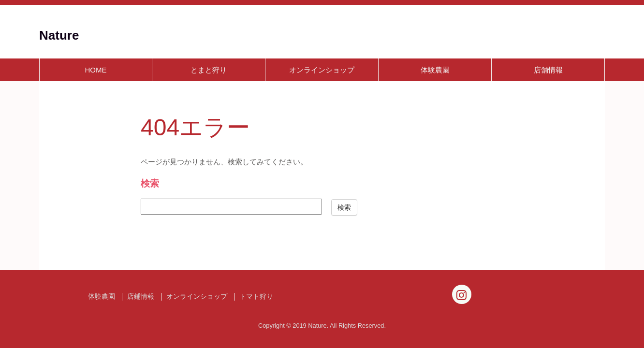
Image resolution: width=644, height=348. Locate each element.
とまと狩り (209, 70)
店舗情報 (548, 70)
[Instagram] (462, 294)
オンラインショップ (322, 70)
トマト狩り (256, 297)
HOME (96, 70)
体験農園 (435, 70)
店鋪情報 (141, 297)
